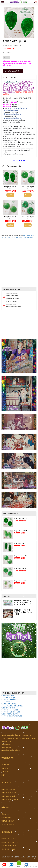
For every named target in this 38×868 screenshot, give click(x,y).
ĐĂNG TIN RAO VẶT (8, 698)
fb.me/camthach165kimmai (12, 114)
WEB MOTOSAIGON (8, 696)
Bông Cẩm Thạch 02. (28, 188)
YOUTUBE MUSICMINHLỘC (11, 712)
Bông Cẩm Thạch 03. (10, 218)
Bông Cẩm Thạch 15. (20, 543)
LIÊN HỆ (4, 775)
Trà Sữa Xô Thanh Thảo (9, 704)
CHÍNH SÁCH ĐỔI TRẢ (8, 790)
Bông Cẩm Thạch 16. (20, 556)
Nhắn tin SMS (34, 865)
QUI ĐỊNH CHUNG (7, 818)
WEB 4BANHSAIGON (8, 708)
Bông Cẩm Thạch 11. (20, 531)
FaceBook (26, 865)
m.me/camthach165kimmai (12, 118)
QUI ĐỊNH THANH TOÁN (9, 846)
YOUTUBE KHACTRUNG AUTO (12, 716)
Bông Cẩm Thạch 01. (10, 188)
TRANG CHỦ (5, 765)
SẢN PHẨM (5, 772)
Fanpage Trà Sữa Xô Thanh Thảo (12, 706)
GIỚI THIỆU (5, 768)
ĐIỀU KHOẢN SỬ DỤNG (9, 849)
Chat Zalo (12, 865)
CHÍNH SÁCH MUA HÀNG (9, 796)
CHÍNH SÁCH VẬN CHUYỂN (10, 800)
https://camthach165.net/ (11, 110)
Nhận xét (13, 77)
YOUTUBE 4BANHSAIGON (10, 710)
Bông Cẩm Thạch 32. (20, 581)
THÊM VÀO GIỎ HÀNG (13, 71)
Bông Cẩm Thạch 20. (20, 568)
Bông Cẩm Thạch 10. (20, 518)
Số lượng (7, 53)
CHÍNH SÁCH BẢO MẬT (9, 793)
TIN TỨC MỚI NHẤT (8, 821)
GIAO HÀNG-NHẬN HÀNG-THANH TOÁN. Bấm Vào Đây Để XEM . (23, 612)
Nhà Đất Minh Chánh (8, 702)
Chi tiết (5, 77)
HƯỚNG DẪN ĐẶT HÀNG (9, 839)
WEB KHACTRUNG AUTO (10, 714)
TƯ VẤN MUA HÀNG (8, 824)
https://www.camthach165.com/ (17, 108)
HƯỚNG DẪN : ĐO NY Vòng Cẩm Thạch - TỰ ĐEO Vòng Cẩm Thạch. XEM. (22, 603)
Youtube (4, 865)
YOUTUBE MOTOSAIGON (10, 700)
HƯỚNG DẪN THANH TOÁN (10, 842)
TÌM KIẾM (4, 814)
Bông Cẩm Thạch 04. (28, 218)
